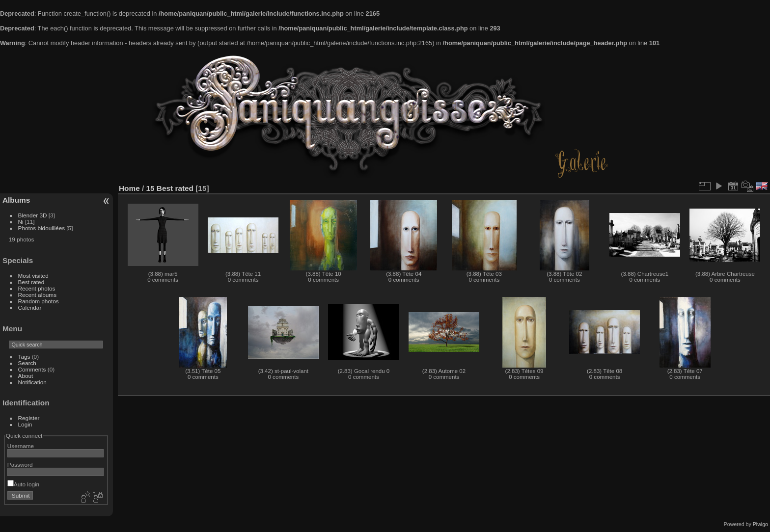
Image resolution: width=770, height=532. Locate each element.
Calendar (30, 307)
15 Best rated (170, 188)
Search (27, 363)
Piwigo (760, 524)
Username (21, 446)
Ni (21, 222)
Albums (16, 200)
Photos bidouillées (42, 228)
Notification (32, 382)
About (26, 376)
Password (20, 465)
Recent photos (37, 288)
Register (29, 418)
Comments (32, 369)
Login (25, 424)
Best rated (31, 282)
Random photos (39, 301)
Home (129, 188)
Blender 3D (33, 215)
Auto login (23, 484)
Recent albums (37, 295)
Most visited (33, 276)
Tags (24, 357)
